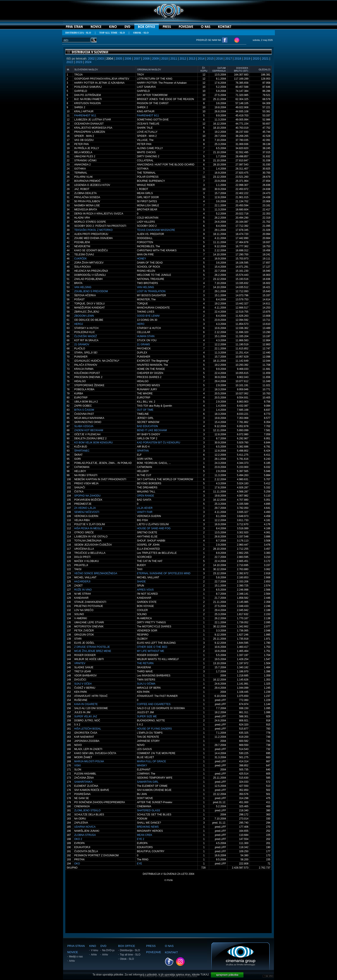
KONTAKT (171, 952)
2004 (110, 59)
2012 (183, 59)
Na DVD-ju (108, 950)
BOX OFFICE (127, 946)
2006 (128, 59)
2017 (229, 59)
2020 (256, 59)
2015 (210, 59)
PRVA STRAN (76, 946)
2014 (201, 59)
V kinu (94, 950)
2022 (70, 62)
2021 (265, 59)
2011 (174, 59)
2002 (91, 59)
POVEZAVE (154, 952)
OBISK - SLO (141, 33)
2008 (146, 59)
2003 (100, 59)
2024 (88, 62)
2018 (238, 59)
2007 (137, 59)
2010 (165, 59)
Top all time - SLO (130, 955)
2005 (119, 59)
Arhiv (72, 961)
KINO (93, 946)
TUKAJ (205, 975)
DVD (103, 946)
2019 (247, 59)
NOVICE (73, 952)
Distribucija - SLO (130, 950)
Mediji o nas (76, 957)
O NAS (169, 946)
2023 (79, 62)
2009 (155, 59)
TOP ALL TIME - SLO (112, 33)
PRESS (151, 946)
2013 (192, 59)
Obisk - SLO (127, 959)
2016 (219, 59)
